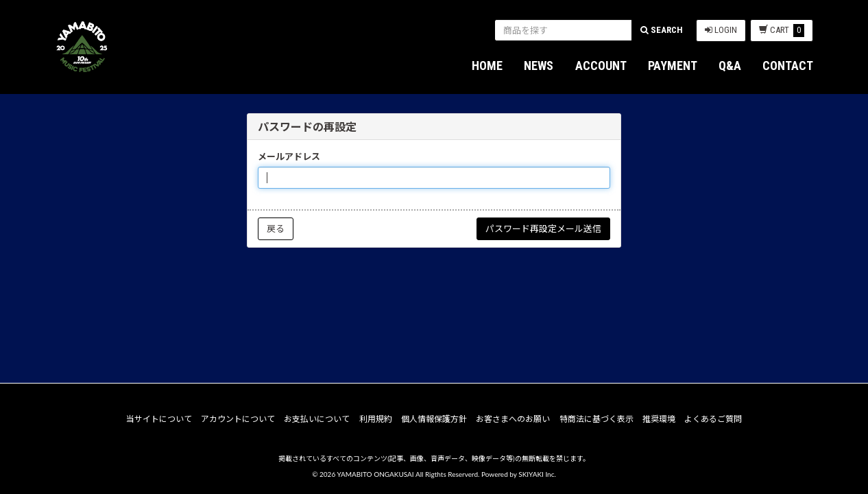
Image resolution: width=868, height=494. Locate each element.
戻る (276, 228)
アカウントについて (238, 419)
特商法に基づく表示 (596, 419)
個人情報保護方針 (434, 419)
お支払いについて (317, 419)
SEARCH (662, 30)
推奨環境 (659, 419)
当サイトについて (159, 419)
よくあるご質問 (713, 419)
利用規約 (376, 419)
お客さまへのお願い (513, 419)
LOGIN (721, 30)
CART (782, 31)
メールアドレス (289, 156)
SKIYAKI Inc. (537, 474)
